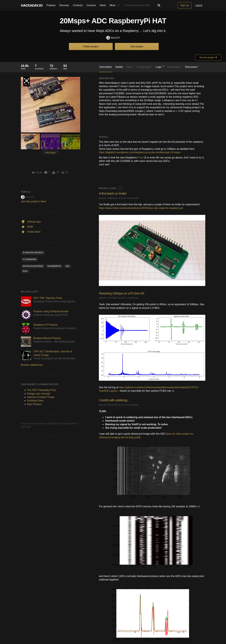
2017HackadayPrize (33, 266)
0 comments (133, 198)
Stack (103, 5)
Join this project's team (34, 201)
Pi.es (140, 158)
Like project (137, 46)
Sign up (185, 5)
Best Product (34, 404)
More (115, 5)
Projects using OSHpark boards (51, 311)
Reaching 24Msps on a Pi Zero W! (123, 293)
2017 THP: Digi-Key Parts (48, 298)
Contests (78, 5)
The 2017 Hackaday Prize (27, 82)
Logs (160, 67)
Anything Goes (35, 401)
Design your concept (39, 394)
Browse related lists (32, 365)
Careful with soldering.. (115, 400)
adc (67, 266)
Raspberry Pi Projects (46, 325)
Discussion (192, 67)
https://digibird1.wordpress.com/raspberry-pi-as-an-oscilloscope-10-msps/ (140, 152)
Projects (51, 5)
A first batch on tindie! (113, 193)
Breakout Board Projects (47, 338)
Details (119, 67)
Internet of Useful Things (41, 397)
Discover (64, 5)
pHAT (25, 271)
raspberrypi (54, 266)
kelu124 (113, 38)
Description (106, 67)
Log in (199, 5)
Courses (91, 5)
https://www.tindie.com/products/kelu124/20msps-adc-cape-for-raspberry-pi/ (141, 208)
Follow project (91, 46)
